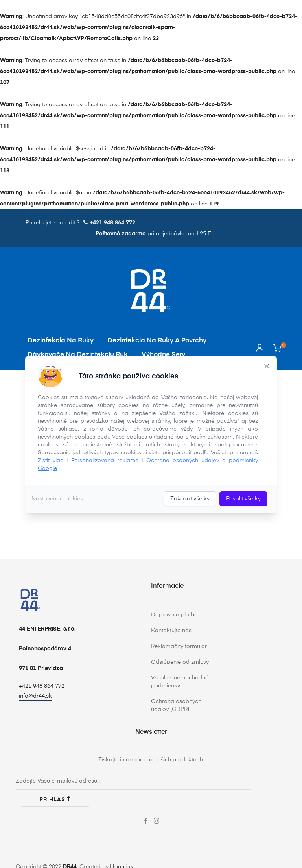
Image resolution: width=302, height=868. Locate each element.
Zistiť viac (51, 461)
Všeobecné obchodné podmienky (180, 682)
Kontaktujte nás (171, 631)
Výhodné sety (163, 355)
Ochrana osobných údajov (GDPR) (176, 705)
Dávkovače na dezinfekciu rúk (78, 355)
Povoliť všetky (243, 499)
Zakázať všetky (190, 499)
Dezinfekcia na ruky (61, 341)
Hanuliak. (122, 849)
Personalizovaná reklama (105, 461)
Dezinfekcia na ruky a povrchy (157, 341)
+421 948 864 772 (42, 686)
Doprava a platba (174, 615)
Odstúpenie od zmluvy (180, 662)
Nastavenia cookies (57, 499)
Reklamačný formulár (179, 646)
